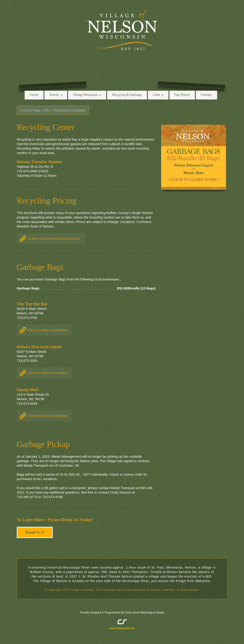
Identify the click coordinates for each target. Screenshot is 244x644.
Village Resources (87, 95)
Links (158, 95)
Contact (206, 95)
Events (56, 95)
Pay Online (182, 95)
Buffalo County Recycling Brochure (54, 239)
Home (34, 95)
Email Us (35, 532)
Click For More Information (48, 330)
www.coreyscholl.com (122, 628)
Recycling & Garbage (127, 95)
